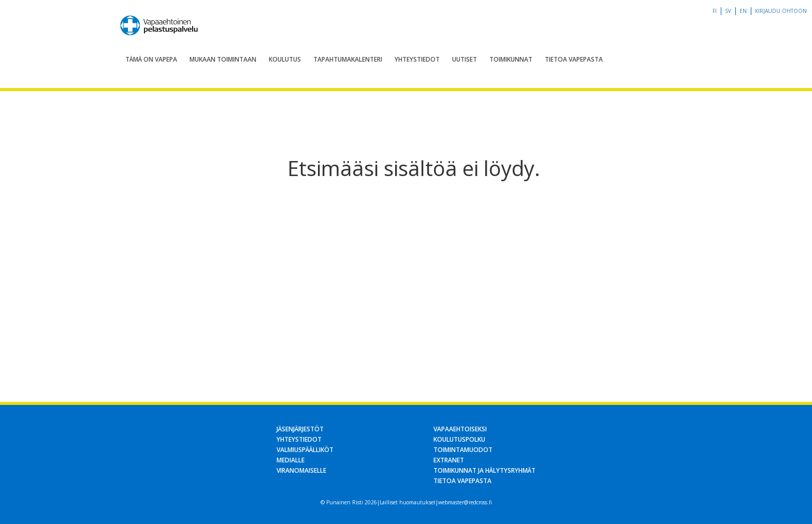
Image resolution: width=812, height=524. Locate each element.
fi (715, 11)
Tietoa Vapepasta (574, 59)
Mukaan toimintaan (223, 59)
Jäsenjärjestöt (300, 429)
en (743, 11)
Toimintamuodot (463, 450)
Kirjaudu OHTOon (781, 11)
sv (728, 11)
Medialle (291, 460)
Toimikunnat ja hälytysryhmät (484, 470)
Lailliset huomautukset (408, 502)
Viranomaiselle (301, 470)
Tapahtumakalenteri (348, 59)
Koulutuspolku (459, 439)
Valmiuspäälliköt (305, 450)
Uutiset (465, 59)
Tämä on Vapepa (151, 59)
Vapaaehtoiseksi (460, 429)
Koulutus (285, 59)
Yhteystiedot (417, 59)
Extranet (449, 460)
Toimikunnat (511, 59)
